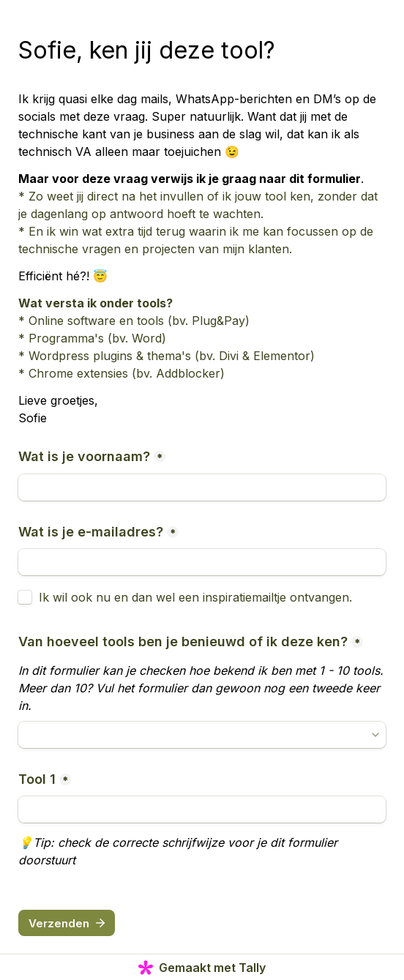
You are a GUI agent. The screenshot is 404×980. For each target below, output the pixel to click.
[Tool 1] (202, 809)
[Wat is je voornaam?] (202, 487)
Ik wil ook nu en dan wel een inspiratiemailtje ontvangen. (195, 597)
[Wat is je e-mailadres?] (202, 562)
